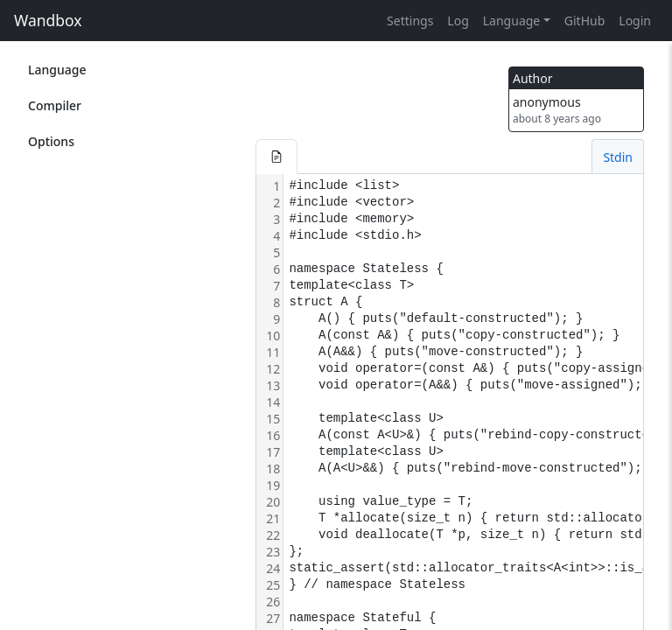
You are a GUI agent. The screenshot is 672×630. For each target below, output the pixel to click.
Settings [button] (410, 21)
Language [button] (511, 21)
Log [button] (458, 21)
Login (635, 21)
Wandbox (48, 20)
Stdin (618, 157)
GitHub (585, 21)
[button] (276, 157)
